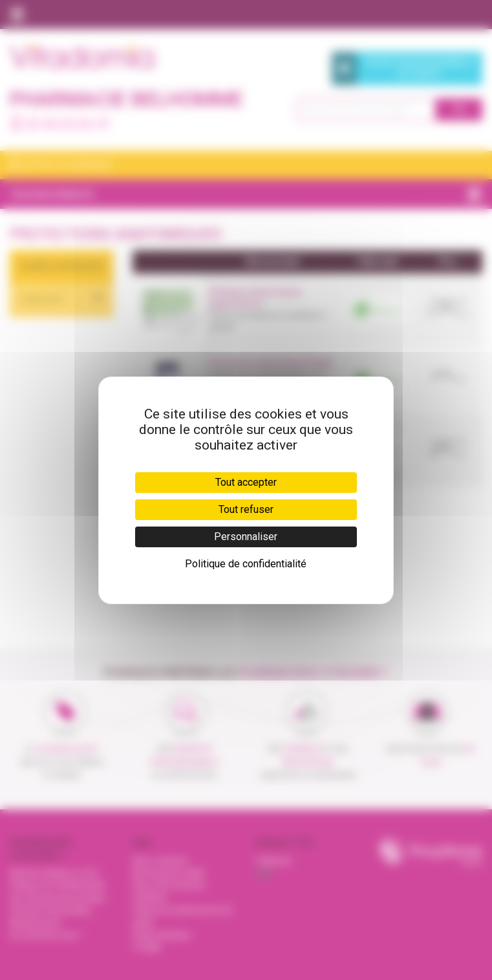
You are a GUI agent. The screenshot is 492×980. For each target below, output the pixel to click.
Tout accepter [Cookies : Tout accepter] (246, 482)
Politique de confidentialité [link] (246, 564)
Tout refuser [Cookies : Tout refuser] (246, 509)
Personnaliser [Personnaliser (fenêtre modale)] (246, 537)
